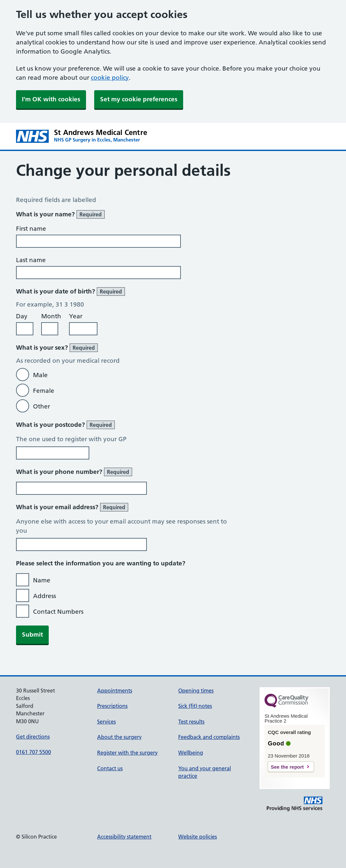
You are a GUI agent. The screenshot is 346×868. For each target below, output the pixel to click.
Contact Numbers (58, 612)
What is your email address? (72, 507)
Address (44, 596)
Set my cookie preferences (139, 99)
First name (31, 229)
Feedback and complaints (209, 737)
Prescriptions (112, 706)
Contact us (110, 768)
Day (22, 316)
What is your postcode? (65, 425)
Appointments (115, 691)
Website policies (198, 837)
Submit (32, 634)
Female (44, 391)
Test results (191, 722)
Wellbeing (191, 753)
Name (42, 580)
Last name (31, 260)
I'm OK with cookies (51, 99)
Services (106, 722)
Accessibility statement (124, 837)
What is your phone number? (74, 472)
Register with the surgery (127, 753)
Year (76, 316)
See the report (287, 767)
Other (42, 406)
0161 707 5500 (34, 752)
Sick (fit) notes (195, 706)
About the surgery (119, 737)
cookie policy (110, 78)
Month (51, 316)
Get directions (33, 737)
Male (40, 375)
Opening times (196, 691)
